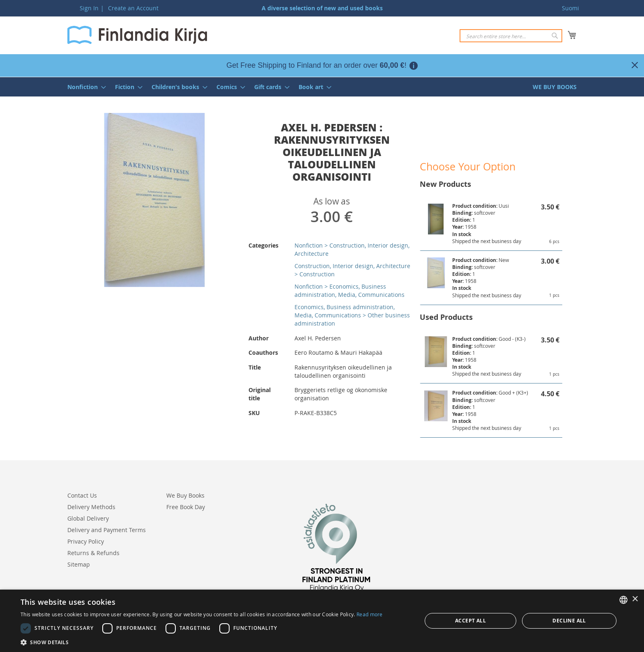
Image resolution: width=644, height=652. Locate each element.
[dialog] (322, 621)
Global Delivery (88, 518)
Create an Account (133, 8)
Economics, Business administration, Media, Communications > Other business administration (352, 315)
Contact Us (82, 495)
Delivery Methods (91, 507)
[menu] (322, 87)
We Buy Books (185, 495)
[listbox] (623, 600)
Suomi (570, 8)
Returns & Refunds (93, 553)
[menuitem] (84, 87)
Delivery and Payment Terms (107, 530)
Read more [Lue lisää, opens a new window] (370, 614)
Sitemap (79, 564)
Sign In (89, 8)
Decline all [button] (569, 621)
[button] (202, 642)
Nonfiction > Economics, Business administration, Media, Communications (350, 290)
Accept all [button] (470, 621)
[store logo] (137, 35)
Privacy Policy (86, 541)
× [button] (635, 599)
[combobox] (511, 36)
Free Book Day (186, 507)
